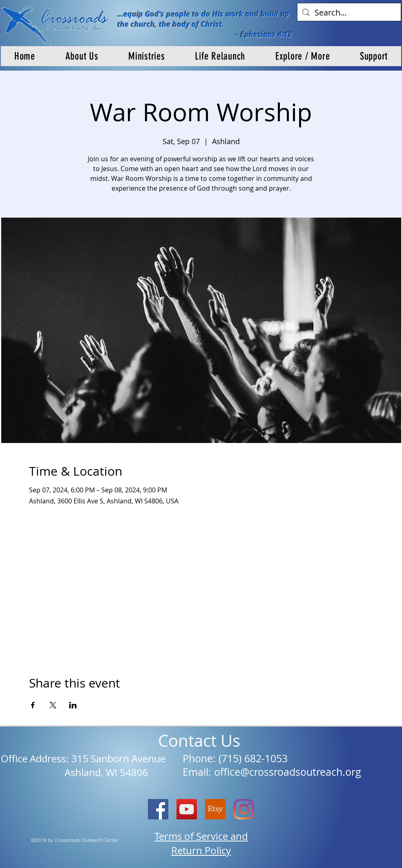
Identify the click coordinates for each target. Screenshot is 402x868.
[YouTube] (187, 809)
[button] (82, 56)
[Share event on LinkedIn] (73, 705)
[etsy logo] (215, 809)
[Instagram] (244, 809)
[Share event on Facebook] (33, 705)
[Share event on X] (53, 705)
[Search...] (349, 13)
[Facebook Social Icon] (158, 809)
